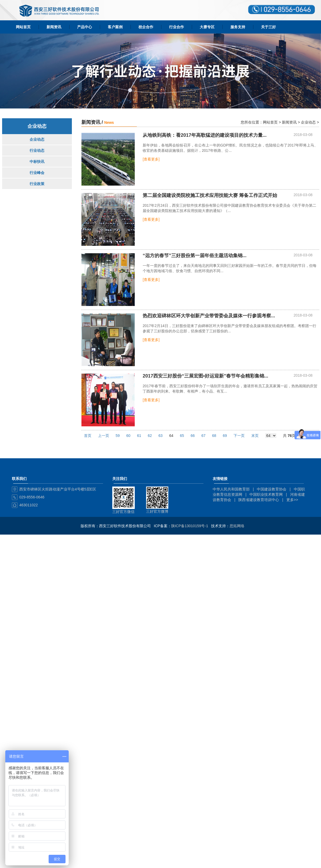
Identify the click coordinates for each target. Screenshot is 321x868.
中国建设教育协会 (272, 489)
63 (161, 436)
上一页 (104, 436)
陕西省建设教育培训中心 (259, 500)
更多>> (292, 500)
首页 (88, 436)
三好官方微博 (157, 511)
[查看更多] (151, 159)
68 (214, 436)
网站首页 (23, 27)
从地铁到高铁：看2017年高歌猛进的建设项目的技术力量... (205, 135)
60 (128, 436)
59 (118, 436)
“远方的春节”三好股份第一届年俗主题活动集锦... (195, 256)
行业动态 (37, 150)
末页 (255, 436)
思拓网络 (237, 526)
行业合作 (176, 27)
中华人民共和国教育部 (231, 489)
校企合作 (146, 27)
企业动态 (37, 139)
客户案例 (115, 27)
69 (225, 436)
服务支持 (238, 27)
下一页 (239, 436)
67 (203, 436)
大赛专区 (207, 27)
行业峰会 (37, 173)
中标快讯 (37, 162)
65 (182, 436)
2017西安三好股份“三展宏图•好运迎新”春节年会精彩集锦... (205, 376)
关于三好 (268, 27)
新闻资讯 (54, 27)
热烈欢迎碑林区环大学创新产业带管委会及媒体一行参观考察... (209, 316)
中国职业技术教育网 (266, 494)
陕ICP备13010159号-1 (190, 526)
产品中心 (85, 27)
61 (139, 436)
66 (193, 436)
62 (150, 436)
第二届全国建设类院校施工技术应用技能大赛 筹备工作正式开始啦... (210, 196)
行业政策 (37, 184)
